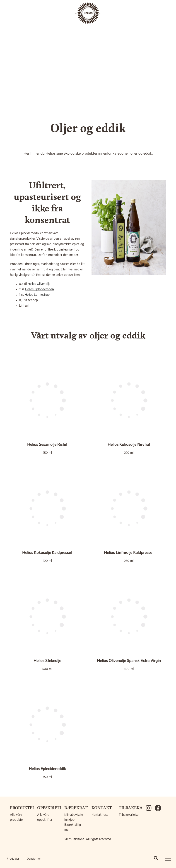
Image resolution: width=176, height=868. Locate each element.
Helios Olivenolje (39, 284)
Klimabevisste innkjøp (74, 817)
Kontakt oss (100, 815)
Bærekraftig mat (73, 827)
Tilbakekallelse (129, 815)
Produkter (13, 859)
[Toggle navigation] (168, 859)
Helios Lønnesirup (37, 295)
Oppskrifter (34, 859)
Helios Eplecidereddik (40, 289)
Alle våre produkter (17, 817)
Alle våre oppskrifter (45, 817)
